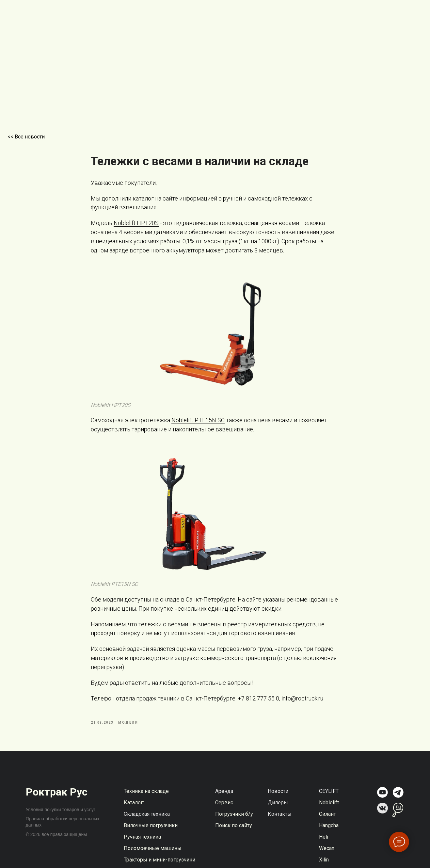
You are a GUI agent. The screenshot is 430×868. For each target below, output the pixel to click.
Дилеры (278, 812)
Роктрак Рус (57, 802)
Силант (327, 824)
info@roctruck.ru (302, 703)
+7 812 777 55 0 (259, 703)
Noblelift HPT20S (136, 228)
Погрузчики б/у (234, 824)
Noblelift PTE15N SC (198, 425)
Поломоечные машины (153, 858)
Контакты (280, 824)
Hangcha (329, 835)
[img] (382, 802)
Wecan (327, 858)
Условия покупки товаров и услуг (61, 819)
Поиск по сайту (234, 835)
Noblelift (329, 812)
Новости (278, 801)
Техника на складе (146, 801)
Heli (324, 847)
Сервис (224, 812)
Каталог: (134, 812)
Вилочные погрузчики (151, 835)
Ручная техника (142, 847)
